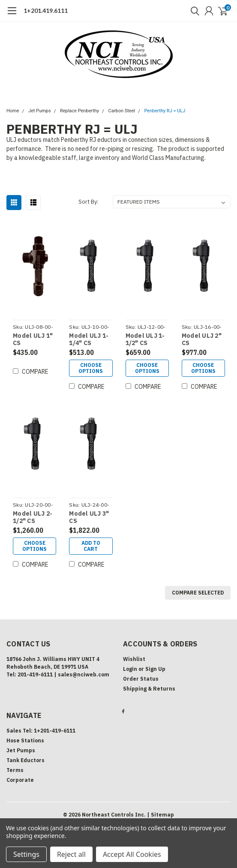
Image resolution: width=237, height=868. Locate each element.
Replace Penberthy (79, 111)
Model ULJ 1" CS (33, 340)
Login (130, 669)
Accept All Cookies (132, 854)
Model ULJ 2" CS (202, 340)
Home (13, 111)
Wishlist (134, 659)
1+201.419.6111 (46, 11)
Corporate (20, 780)
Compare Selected (198, 593)
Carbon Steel (122, 111)
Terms (15, 770)
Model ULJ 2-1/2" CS (33, 518)
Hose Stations (25, 740)
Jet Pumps (40, 111)
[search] (193, 11)
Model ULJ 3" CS (89, 518)
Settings (26, 854)
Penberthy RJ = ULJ (165, 111)
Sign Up (155, 669)
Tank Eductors (25, 760)
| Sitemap (160, 815)
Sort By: (88, 202)
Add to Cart (91, 546)
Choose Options (91, 368)
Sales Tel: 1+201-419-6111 (41, 731)
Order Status (141, 679)
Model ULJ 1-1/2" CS (145, 340)
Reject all (71, 854)
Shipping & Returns (149, 689)
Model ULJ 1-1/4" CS (89, 340)
